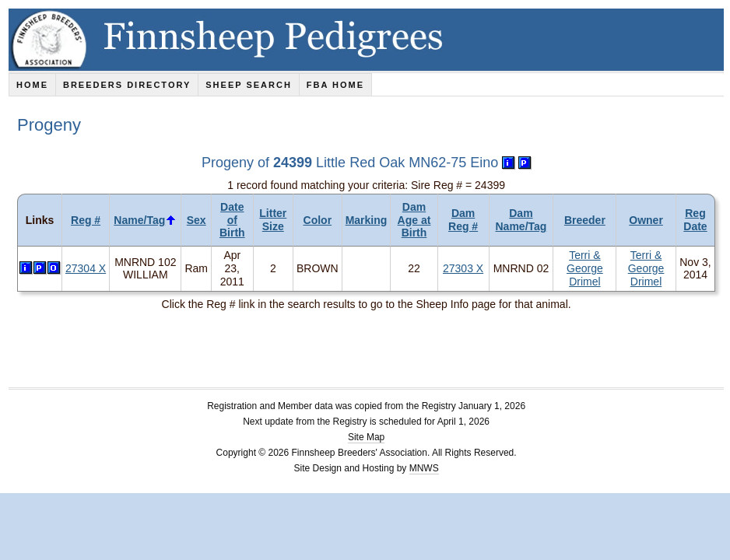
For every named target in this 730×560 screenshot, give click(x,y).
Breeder (585, 220)
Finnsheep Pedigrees (369, 40)
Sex (197, 220)
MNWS (424, 468)
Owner (646, 220)
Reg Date (695, 220)
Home (32, 85)
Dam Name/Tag (521, 220)
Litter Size (273, 220)
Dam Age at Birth (414, 220)
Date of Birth (232, 220)
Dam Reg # (463, 220)
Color (318, 220)
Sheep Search (249, 85)
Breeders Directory (127, 85)
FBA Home (335, 85)
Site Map (366, 437)
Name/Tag (139, 220)
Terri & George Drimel (585, 268)
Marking (367, 220)
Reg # (86, 220)
